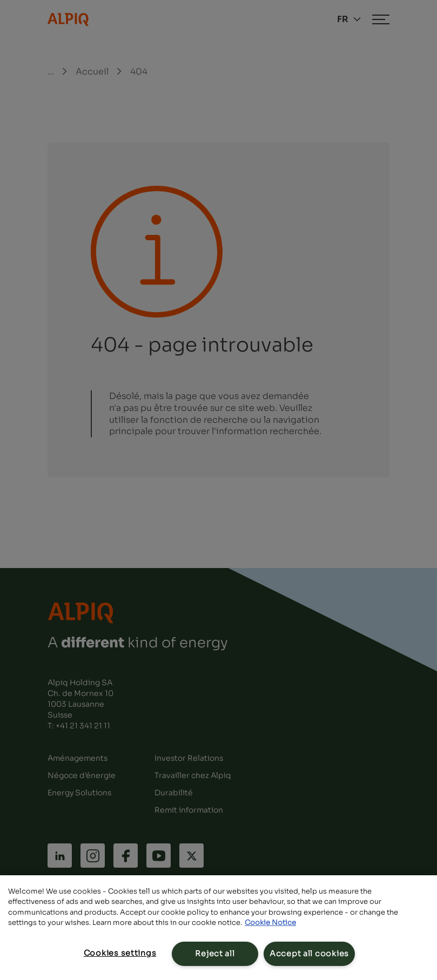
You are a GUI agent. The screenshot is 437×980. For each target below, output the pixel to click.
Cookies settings (120, 953)
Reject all (215, 954)
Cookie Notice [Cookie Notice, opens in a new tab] (270, 922)
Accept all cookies (309, 954)
